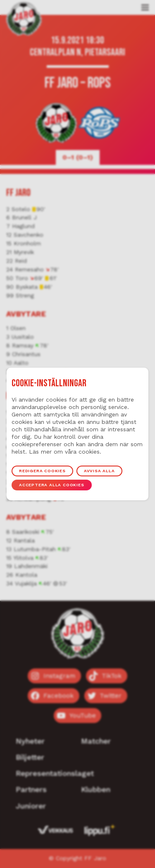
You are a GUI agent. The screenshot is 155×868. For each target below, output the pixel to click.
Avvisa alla (99, 471)
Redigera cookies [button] (42, 471)
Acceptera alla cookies (52, 485)
